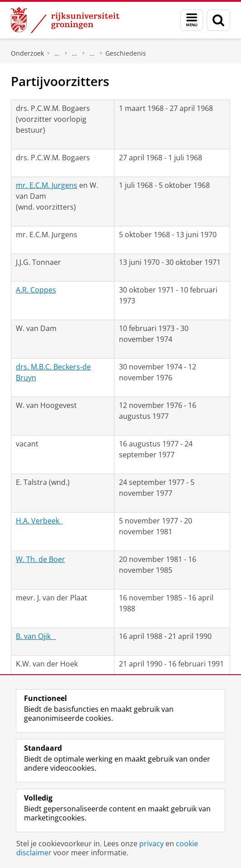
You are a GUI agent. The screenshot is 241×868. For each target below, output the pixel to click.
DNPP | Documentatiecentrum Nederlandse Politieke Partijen (57, 53)
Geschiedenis (126, 53)
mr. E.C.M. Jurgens (47, 185)
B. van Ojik (36, 636)
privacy (151, 844)
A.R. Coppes (36, 290)
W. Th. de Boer (40, 559)
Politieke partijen (75, 53)
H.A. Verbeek (39, 521)
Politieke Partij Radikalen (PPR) (92, 53)
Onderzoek (27, 53)
